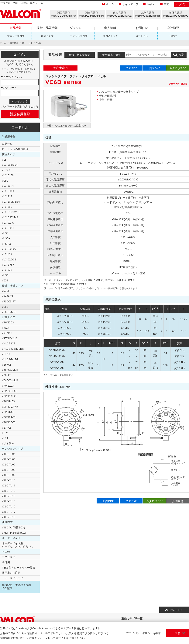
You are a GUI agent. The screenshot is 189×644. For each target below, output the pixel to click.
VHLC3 (6, 354)
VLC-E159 (8, 175)
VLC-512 (7, 254)
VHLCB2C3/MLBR (13, 349)
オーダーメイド (11, 538)
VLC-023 (7, 270)
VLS (4, 160)
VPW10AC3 (9, 417)
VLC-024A (8, 223)
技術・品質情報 (47, 28)
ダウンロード (79, 28)
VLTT (5, 438)
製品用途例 (9, 136)
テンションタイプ (12, 449)
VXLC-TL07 (9, 464)
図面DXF (154, 68)
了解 (178, 633)
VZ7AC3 (7, 428)
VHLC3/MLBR (10, 359)
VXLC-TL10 (9, 480)
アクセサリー (10, 557)
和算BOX (7, 522)
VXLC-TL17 (9, 512)
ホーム (110, 4)
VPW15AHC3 (10, 396)
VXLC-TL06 (9, 459)
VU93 (5, 233)
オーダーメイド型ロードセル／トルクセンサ (18, 545)
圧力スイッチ (110, 36)
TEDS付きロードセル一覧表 (19, 567)
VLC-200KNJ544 (12, 202)
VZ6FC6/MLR (10, 380)
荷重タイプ (9, 154)
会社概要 (173, 28)
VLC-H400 (8, 191)
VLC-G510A (9, 249)
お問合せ (142, 28)
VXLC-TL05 (9, 454)
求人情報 (110, 28)
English (151, 4)
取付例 (6, 562)
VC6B (5, 307)
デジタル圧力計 (79, 36)
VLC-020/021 (10, 259)
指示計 (173, 36)
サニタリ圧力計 (16, 36)
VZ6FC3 (7, 365)
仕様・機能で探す (80, 55)
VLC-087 (7, 207)
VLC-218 (7, 196)
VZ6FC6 (7, 375)
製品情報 (16, 28)
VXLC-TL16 (9, 506)
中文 (167, 4)
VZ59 (5, 280)
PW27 (5, 328)
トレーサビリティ (12, 578)
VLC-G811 (8, 228)
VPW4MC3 (8, 401)
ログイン (181, 4)
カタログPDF (178, 68)
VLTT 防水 (8, 443)
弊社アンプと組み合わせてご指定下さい (67, 125)
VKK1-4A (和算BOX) (14, 533)
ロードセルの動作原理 (15, 149)
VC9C (5, 181)
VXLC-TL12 (9, 491)
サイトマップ (130, 4)
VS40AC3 (7, 296)
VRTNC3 (7, 333)
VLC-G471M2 (10, 217)
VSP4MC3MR (10, 407)
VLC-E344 (8, 186)
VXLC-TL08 (9, 470)
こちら (34, 106)
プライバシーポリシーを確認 (143, 633)
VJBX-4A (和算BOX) (13, 527)
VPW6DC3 (8, 412)
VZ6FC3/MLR (10, 370)
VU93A (6, 238)
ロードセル (142, 36)
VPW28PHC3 (10, 391)
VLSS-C (6, 170)
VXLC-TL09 (9, 475)
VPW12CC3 (9, 422)
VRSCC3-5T (9, 301)
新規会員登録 (20, 114)
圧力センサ (47, 36)
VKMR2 (6, 244)
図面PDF (131, 68)
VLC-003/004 (10, 165)
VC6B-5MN (9, 312)
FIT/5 (5, 433)
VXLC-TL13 (9, 496)
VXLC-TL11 (9, 485)
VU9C (5, 275)
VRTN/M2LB (10, 338)
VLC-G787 (8, 265)
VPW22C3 (8, 386)
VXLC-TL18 (9, 517)
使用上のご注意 (11, 573)
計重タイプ (9, 317)
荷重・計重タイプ (12, 286)
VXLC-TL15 (9, 501)
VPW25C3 (8, 322)
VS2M (5, 291)
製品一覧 (7, 144)
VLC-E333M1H (11, 212)
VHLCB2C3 (9, 343)
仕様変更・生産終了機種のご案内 (16, 587)
